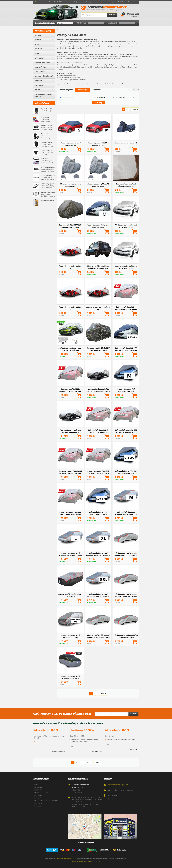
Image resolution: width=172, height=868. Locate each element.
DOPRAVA (38, 798)
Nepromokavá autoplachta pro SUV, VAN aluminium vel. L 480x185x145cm (98, 390)
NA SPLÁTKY (38, 795)
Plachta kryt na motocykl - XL (126, 143)
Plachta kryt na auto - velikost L (70, 308)
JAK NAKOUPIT (39, 787)
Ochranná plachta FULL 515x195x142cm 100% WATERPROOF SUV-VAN (98, 513)
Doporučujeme (66, 90)
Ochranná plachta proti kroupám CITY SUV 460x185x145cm (71, 636)
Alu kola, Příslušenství (44, 76)
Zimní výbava (40, 81)
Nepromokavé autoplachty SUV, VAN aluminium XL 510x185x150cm (70, 431)
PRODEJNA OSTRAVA (41, 793)
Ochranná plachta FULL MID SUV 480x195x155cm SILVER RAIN (98, 472)
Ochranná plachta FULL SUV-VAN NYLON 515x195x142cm (126, 349)
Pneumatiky (39, 85)
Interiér (38, 35)
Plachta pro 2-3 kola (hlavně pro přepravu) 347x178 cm (98, 267)
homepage (62, 30)
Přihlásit (122, 2)
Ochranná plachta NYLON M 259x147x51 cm (98, 144)
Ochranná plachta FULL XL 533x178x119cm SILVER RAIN (98, 431)
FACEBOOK (38, 803)
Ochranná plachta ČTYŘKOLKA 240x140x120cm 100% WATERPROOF (98, 349)
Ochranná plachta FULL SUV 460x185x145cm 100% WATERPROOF (126, 472)
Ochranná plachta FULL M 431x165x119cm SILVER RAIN (126, 308)
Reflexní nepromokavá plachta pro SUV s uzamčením (71, 349)
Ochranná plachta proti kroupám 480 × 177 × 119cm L (71, 554)
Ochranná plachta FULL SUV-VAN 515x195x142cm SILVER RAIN (71, 513)
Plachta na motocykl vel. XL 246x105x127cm (98, 185)
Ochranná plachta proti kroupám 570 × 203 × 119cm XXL (98, 595)
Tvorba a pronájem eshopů (81, 861)
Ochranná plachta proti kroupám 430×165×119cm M (126, 513)
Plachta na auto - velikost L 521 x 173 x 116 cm (126, 267)
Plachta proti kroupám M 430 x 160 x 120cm (70, 595)
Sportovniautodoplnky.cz (66, 859)
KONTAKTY (38, 790)
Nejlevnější (83, 90)
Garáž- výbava (40, 72)
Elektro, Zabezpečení (43, 63)
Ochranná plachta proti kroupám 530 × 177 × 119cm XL (98, 554)
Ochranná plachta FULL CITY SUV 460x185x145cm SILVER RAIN (126, 431)
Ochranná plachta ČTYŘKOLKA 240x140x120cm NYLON (71, 226)
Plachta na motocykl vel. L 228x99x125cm (70, 185)
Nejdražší (97, 90)
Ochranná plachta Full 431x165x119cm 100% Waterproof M (126, 390)
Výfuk (37, 53)
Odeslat (133, 714)
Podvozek (38, 49)
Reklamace (38, 806)
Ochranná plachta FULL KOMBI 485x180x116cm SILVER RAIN (70, 472)
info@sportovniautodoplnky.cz (83, 2)
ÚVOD (36, 785)
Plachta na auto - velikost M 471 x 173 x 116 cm (126, 226)
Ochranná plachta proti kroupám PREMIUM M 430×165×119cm (71, 677)
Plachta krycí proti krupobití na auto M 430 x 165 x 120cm (126, 554)
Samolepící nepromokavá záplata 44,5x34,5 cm (126, 185)
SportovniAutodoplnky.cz (104, 8)
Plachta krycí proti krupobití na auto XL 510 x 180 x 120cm (98, 636)
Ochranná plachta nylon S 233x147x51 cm (70, 144)
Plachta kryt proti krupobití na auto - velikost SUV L (126, 636)
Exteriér (38, 40)
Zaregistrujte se (133, 2)
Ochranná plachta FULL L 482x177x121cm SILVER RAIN (71, 390)
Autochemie (39, 58)
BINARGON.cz (95, 861)
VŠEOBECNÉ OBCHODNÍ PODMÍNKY (46, 801)
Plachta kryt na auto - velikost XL (98, 308)
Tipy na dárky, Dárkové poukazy (43, 95)
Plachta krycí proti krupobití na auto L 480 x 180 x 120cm (126, 595)
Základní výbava (41, 67)
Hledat (112, 15)
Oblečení (38, 90)
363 (88, 762)
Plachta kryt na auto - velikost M (70, 267)
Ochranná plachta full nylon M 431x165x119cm (98, 226)
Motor (37, 44)
